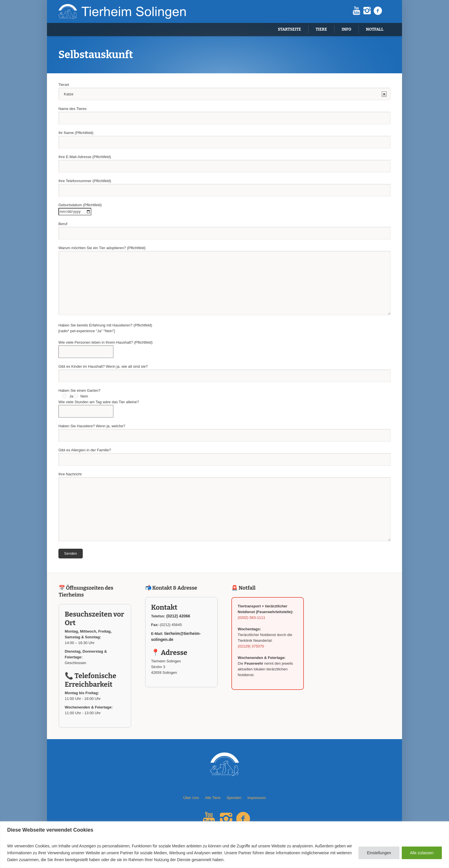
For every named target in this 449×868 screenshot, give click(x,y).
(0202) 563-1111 (251, 618)
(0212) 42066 (178, 616)
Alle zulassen (422, 853)
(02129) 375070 (251, 646)
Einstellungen (379, 853)
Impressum (257, 798)
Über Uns (191, 798)
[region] (224, 845)
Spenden (234, 798)
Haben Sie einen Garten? (79, 390)
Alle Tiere (213, 798)
